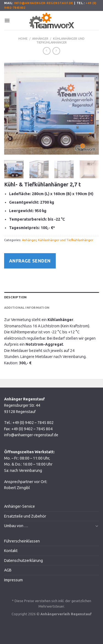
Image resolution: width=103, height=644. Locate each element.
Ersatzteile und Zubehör (25, 516)
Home (23, 39)
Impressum (13, 580)
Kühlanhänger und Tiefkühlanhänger (61, 41)
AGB (8, 570)
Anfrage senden (30, 261)
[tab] (51, 297)
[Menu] (7, 21)
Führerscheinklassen (22, 541)
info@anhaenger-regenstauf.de (44, 3)
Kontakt (11, 551)
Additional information (27, 308)
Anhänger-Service (20, 506)
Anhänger (40, 39)
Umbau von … (16, 526)
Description (15, 297)
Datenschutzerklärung (23, 561)
